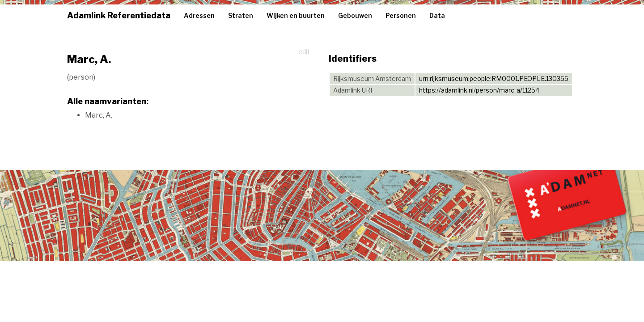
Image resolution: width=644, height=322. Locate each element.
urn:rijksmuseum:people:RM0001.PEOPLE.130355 (494, 78)
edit (304, 52)
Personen (401, 15)
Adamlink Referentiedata (119, 15)
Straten (241, 15)
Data (437, 15)
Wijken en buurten (296, 15)
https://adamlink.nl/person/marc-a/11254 (479, 90)
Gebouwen (355, 15)
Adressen (199, 15)
